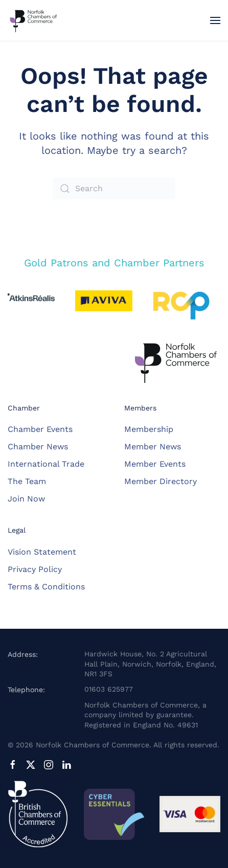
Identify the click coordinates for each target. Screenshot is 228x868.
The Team (27, 481)
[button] (215, 20)
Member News (153, 447)
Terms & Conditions (46, 587)
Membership (149, 429)
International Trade (46, 464)
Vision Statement (42, 552)
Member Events (155, 464)
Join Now (26, 499)
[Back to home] (33, 20)
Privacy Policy (35, 569)
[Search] (114, 189)
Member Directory (161, 481)
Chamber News (38, 447)
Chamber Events (40, 429)
